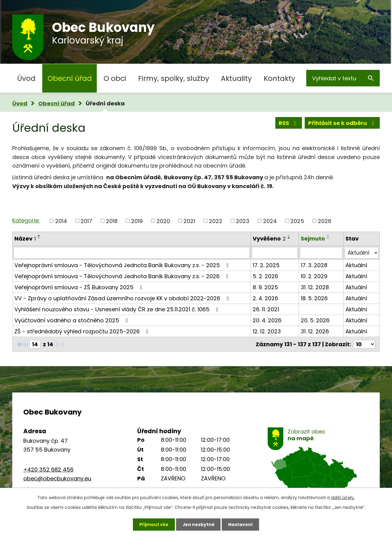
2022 (216, 221)
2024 (270, 221)
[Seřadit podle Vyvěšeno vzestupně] (289, 236)
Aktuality (236, 78)
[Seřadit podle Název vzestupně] (39, 236)
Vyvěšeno (269, 239)
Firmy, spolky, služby (174, 78)
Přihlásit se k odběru (342, 123)
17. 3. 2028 (314, 265)
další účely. (343, 498)
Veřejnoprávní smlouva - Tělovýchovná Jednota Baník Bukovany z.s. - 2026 (123, 276)
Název (25, 239)
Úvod (26, 78)
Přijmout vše (154, 524)
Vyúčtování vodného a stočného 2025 (72, 320)
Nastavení (241, 524)
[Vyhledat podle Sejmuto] (321, 253)
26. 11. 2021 (266, 309)
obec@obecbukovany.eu (57, 478)
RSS (289, 123)
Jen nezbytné (198, 524)
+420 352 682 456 (48, 470)
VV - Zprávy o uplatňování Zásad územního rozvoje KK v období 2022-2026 (123, 298)
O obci (115, 78)
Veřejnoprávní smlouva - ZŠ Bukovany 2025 (80, 287)
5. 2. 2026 (265, 276)
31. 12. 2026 (315, 331)
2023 (243, 221)
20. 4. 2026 (267, 320)
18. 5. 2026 (314, 298)
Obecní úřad (70, 78)
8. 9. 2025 (265, 287)
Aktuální (356, 265)
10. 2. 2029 (314, 276)
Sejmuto (313, 239)
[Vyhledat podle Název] (132, 253)
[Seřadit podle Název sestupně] (39, 238)
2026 (325, 221)
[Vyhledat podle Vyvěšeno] (275, 253)
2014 (61, 221)
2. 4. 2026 (265, 298)
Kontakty (279, 78)
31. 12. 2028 (315, 287)
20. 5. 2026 (315, 320)
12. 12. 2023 (267, 331)
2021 (189, 221)
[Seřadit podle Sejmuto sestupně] (328, 238)
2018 (112, 221)
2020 (163, 221)
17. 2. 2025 (266, 265)
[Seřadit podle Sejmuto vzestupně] (328, 236)
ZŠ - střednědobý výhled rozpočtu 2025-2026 (83, 331)
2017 (86, 221)
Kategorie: (26, 220)
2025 (297, 221)
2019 (137, 221)
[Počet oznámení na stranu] (364, 344)
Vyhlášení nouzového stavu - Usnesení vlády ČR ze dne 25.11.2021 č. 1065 (118, 309)
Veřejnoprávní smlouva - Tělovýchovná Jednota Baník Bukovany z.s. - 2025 (123, 265)
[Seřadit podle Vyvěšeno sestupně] (289, 238)
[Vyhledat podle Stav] (362, 253)
